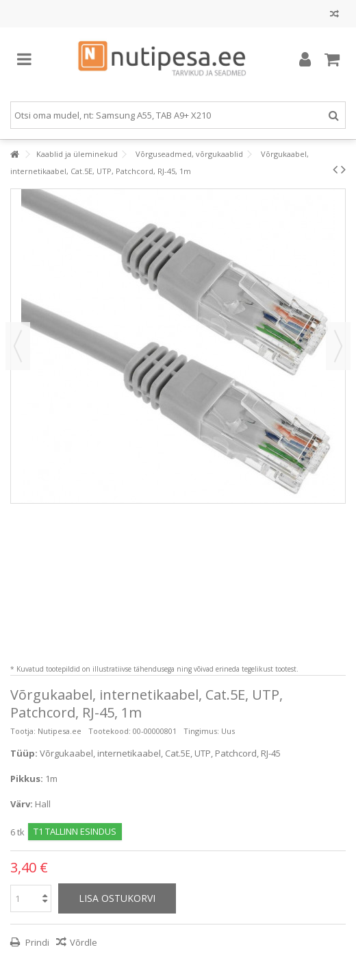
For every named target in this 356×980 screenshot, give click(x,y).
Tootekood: (110, 731)
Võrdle (84, 942)
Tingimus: (201, 731)
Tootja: (23, 731)
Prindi (36, 942)
